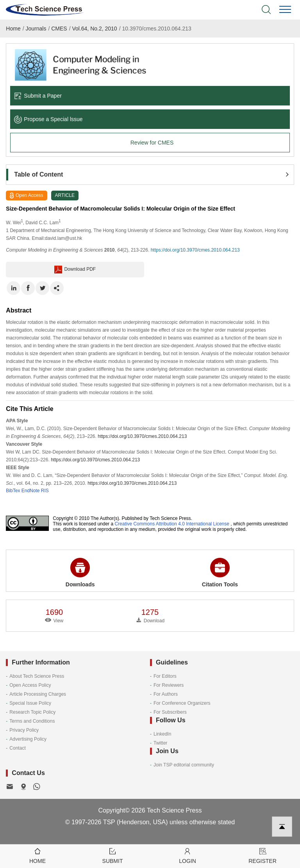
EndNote (31, 491)
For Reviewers (169, 685)
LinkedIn (162, 734)
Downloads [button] (80, 573)
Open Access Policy (30, 685)
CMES (59, 29)
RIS (45, 491)
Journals (36, 29)
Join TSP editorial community (184, 765)
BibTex (13, 491)
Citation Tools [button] (220, 573)
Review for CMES (152, 143)
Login (187, 855)
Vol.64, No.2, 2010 (94, 29)
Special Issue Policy (30, 703)
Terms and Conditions (32, 721)
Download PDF (75, 270)
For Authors (166, 694)
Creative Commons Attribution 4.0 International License (172, 524)
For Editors (165, 676)
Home (13, 29)
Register (262, 855)
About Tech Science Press (37, 676)
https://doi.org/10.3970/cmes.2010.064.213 (195, 250)
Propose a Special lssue (48, 119)
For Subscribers (170, 712)
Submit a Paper (38, 96)
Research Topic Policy (32, 712)
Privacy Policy (24, 730)
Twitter (160, 743)
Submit (112, 855)
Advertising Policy (28, 739)
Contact (17, 748)
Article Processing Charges (38, 694)
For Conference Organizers (182, 703)
